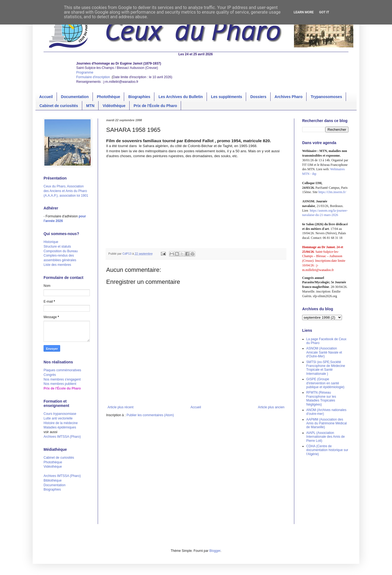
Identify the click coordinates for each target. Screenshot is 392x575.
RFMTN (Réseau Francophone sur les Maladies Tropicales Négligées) (321, 398)
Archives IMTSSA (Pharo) (62, 437)
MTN (90, 106)
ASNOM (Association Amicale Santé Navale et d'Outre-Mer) (324, 352)
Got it (324, 12)
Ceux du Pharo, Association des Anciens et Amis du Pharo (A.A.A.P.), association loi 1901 (66, 191)
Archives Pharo (289, 97)
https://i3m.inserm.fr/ (332, 192)
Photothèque (109, 97)
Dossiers (258, 97)
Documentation (75, 97)
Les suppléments (226, 97)
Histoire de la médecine (61, 423)
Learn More (304, 12)
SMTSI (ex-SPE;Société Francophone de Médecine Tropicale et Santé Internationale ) (326, 368)
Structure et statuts (57, 247)
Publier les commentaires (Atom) (150, 415)
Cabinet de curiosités (59, 106)
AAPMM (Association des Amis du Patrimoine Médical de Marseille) (327, 423)
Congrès (50, 375)
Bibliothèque (53, 480)
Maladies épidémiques (60, 427)
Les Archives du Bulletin (181, 97)
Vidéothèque (114, 106)
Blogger (215, 551)
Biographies (139, 97)
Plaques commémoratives (62, 370)
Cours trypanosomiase (60, 414)
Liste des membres (57, 265)
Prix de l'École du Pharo (155, 106)
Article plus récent (120, 407)
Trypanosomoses (326, 97)
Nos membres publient (60, 384)
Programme (85, 72)
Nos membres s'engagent (62, 379)
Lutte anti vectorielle (58, 418)
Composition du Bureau (61, 251)
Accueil (46, 97)
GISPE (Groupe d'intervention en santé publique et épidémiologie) (325, 383)
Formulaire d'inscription (94, 77)
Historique (51, 242)
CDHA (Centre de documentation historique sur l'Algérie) (327, 450)
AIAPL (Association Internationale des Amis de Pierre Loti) (325, 437)
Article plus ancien (271, 407)
